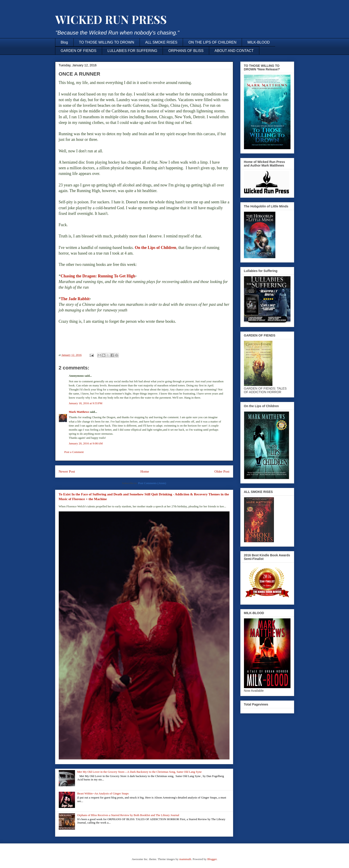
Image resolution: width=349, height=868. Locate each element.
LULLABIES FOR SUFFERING (132, 51)
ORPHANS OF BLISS (186, 51)
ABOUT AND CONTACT (234, 51)
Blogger (212, 859)
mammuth (185, 859)
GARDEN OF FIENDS (79, 51)
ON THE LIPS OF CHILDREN (212, 42)
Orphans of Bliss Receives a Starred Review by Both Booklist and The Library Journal (128, 815)
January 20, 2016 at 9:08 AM (86, 443)
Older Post (222, 471)
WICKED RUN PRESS (111, 19)
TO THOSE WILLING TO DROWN (107, 42)
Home (145, 471)
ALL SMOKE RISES (161, 42)
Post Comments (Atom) (152, 483)
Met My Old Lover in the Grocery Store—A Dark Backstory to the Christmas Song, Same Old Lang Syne (139, 772)
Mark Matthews (79, 412)
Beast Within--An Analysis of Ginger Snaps (103, 793)
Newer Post (67, 471)
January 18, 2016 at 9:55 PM (86, 403)
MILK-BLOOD (259, 42)
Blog (64, 42)
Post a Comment (74, 452)
